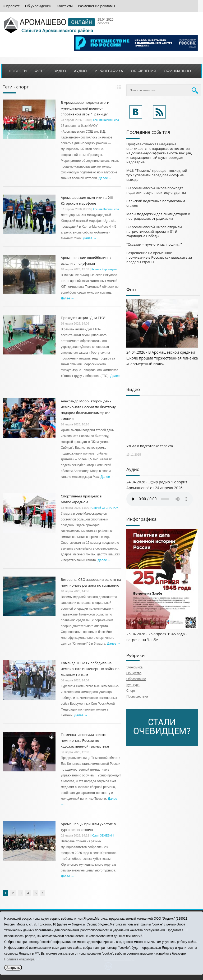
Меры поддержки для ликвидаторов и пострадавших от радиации (158, 216)
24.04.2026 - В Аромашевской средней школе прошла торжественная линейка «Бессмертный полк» (162, 358)
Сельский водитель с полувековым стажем (156, 203)
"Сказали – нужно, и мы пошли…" (154, 244)
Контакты (65, 6)
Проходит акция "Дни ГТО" (83, 318)
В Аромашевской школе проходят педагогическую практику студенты (156, 190)
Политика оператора (19, 959)
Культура (133, 685)
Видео (60, 71)
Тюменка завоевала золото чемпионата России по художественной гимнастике (85, 740)
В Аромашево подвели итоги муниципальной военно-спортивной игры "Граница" (85, 108)
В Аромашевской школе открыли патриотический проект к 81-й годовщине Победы (154, 231)
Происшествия (137, 696)
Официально (177, 71)
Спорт (131, 691)
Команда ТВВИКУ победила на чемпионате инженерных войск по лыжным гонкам (90, 669)
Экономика (134, 667)
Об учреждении (38, 6)
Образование (136, 679)
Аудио (80, 71)
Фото (40, 71)
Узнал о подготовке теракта (150, 446)
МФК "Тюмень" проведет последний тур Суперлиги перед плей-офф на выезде (157, 175)
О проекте (11, 6)
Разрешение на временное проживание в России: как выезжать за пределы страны (159, 257)
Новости (18, 71)
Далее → (105, 178)
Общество (134, 673)
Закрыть (13, 968)
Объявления (143, 71)
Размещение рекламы (96, 6)
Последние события (148, 132)
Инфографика (109, 71)
